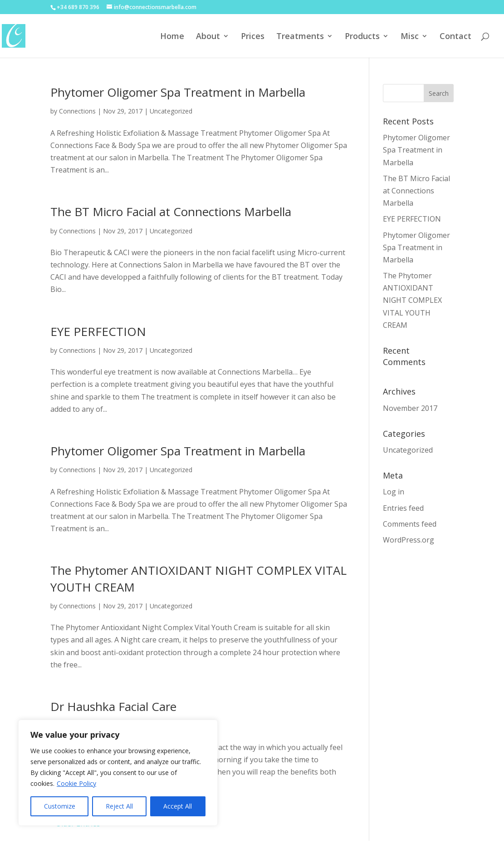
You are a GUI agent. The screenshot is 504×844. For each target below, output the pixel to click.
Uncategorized (171, 111)
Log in (394, 492)
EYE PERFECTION (98, 331)
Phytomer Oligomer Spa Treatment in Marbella (178, 92)
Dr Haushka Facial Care (113, 706)
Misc (410, 37)
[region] (118, 773)
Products (362, 37)
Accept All (178, 806)
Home (172, 37)
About (208, 37)
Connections (77, 111)
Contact (455, 37)
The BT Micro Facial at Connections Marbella (171, 212)
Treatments (300, 37)
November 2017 (410, 408)
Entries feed (403, 508)
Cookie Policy (76, 783)
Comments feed (410, 524)
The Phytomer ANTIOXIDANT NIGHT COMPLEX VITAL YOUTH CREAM (412, 300)
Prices (253, 37)
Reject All (119, 806)
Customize (60, 806)
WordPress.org (409, 540)
